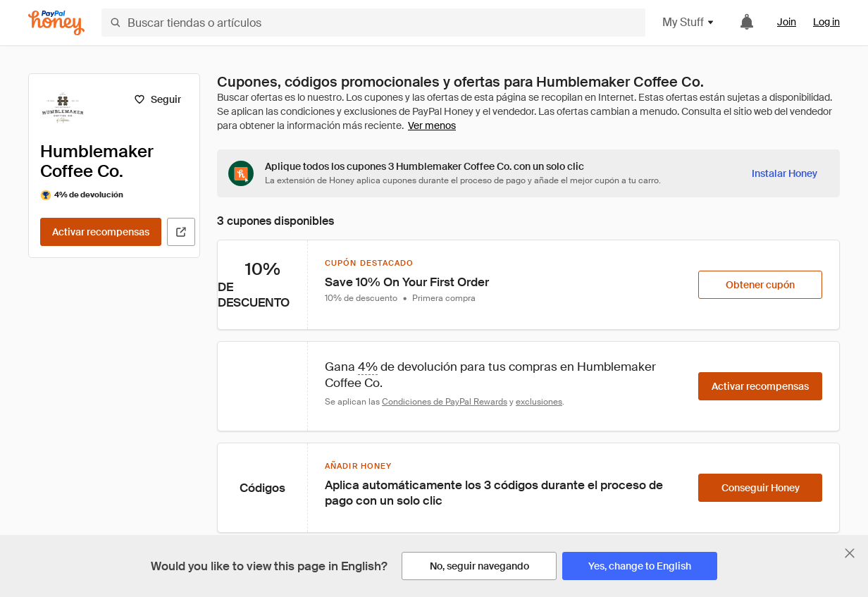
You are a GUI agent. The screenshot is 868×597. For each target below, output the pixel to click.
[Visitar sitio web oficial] (181, 232)
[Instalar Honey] (785, 173)
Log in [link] (826, 22)
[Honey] (56, 23)
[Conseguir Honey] (760, 488)
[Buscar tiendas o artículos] (373, 23)
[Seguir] (157, 99)
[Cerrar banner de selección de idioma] (850, 553)
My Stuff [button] (689, 22)
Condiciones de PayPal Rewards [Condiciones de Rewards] (445, 402)
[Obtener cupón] (760, 285)
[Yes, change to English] (640, 566)
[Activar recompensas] (101, 232)
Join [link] (787, 22)
